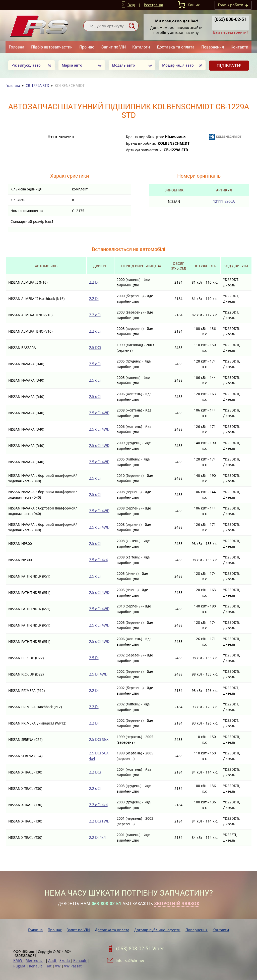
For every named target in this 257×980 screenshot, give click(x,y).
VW (58, 966)
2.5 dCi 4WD (99, 413)
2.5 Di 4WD (98, 674)
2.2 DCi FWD (99, 821)
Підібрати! (229, 66)
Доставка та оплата (176, 47)
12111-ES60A (224, 201)
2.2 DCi (95, 772)
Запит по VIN (113, 47)
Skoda (65, 961)
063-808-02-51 (106, 904)
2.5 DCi (95, 348)
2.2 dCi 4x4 (98, 805)
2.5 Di (94, 658)
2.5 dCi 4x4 (98, 560)
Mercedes (34, 961)
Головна (17, 47)
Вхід (131, 5)
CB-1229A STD (37, 86)
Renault (80, 961)
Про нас (87, 47)
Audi (53, 961)
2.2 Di (94, 282)
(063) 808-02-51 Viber (140, 949)
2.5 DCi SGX (99, 739)
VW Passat (73, 966)
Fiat (49, 966)
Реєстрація (153, 5)
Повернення (213, 47)
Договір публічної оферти (157, 930)
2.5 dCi (95, 364)
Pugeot (20, 966)
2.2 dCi (95, 315)
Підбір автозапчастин (52, 47)
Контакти (239, 47)
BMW (18, 961)
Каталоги (141, 47)
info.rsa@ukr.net (130, 961)
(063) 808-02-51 (230, 19)
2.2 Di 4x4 (97, 837)
